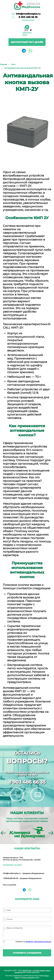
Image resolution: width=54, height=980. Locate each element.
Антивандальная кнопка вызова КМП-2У (22, 68)
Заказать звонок (28, 20)
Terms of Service (29, 977)
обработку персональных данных (38, 942)
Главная (4, 64)
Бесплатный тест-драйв (27, 42)
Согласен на (33, 942)
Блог (13, 64)
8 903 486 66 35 (28, 17)
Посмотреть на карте (12, 865)
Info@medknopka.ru (28, 14)
